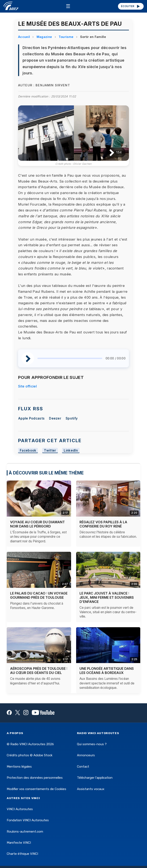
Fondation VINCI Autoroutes (28, 820)
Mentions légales (19, 767)
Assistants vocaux (91, 789)
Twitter (50, 450)
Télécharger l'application (95, 778)
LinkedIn (71, 450)
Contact (83, 767)
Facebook (28, 450)
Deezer (55, 418)
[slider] (70, 358)
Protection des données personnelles (35, 778)
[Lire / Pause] (108, 152)
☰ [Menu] (68, 6)
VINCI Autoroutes (20, 809)
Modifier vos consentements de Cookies (36, 789)
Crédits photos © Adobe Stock (30, 755)
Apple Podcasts (31, 418)
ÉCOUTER (131, 6)
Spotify (72, 418)
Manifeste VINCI (19, 843)
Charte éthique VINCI (22, 854)
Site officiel (27, 386)
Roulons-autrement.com (25, 832)
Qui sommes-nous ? (92, 744)
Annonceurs (86, 755)
